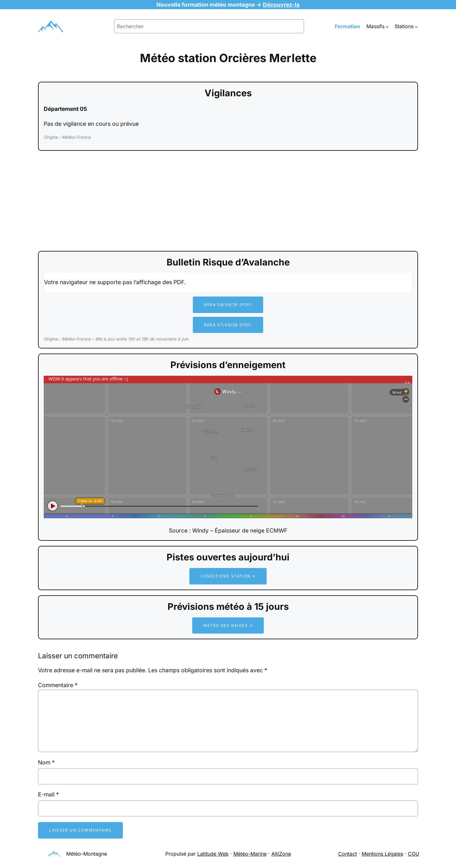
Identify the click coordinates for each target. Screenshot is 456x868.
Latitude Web (213, 854)
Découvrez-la (281, 5)
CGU (414, 854)
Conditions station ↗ (228, 576)
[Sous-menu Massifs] (387, 26)
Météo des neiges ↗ (228, 625)
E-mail (48, 794)
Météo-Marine (250, 854)
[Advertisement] (228, 201)
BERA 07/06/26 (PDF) (228, 325)
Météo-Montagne (87, 854)
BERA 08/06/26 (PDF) (228, 305)
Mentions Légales (382, 854)
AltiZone (281, 854)
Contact (348, 854)
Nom (46, 762)
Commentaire (58, 685)
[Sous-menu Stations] (416, 26)
